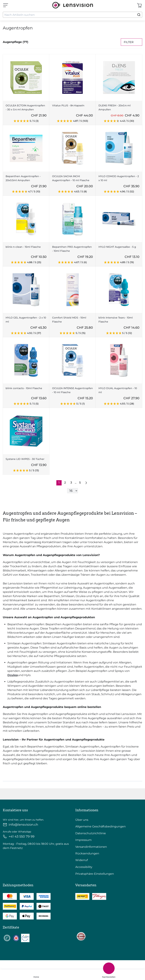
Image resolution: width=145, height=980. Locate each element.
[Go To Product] (26, 78)
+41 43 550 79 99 (19, 837)
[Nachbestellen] (109, 968)
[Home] (36, 972)
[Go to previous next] (86, 483)
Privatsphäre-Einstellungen (95, 874)
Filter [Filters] (131, 42)
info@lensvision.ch (20, 825)
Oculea (13, 675)
